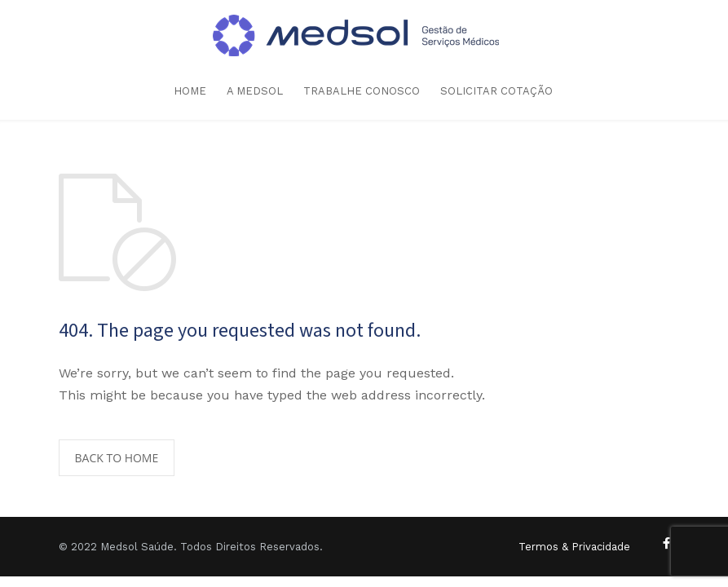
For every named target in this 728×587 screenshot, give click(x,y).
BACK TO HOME (117, 458)
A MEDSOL (255, 91)
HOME (190, 91)
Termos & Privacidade (574, 547)
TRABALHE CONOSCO (362, 91)
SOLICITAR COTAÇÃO (496, 91)
